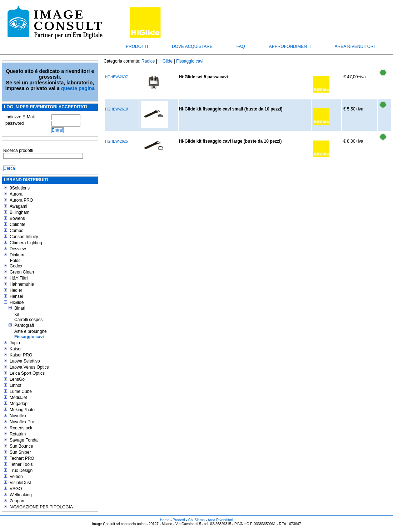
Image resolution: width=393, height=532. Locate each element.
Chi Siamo (196, 520)
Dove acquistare (192, 46)
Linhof (16, 385)
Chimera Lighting (26, 243)
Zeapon (17, 501)
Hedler (16, 290)
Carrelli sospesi (29, 320)
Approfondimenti (290, 46)
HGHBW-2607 (116, 77)
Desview (18, 249)
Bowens (17, 218)
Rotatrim (18, 434)
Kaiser (16, 349)
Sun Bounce (21, 446)
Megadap (19, 404)
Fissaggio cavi (29, 337)
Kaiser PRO (21, 355)
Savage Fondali (24, 440)
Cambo (17, 231)
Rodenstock (21, 428)
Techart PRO (22, 458)
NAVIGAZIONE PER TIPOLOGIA (41, 507)
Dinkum (17, 255)
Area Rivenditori (355, 46)
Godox (16, 266)
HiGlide (17, 302)
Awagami (18, 206)
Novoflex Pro (22, 422)
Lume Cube (21, 391)
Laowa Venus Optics (29, 367)
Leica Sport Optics (27, 373)
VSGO (16, 489)
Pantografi (24, 325)
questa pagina (78, 88)
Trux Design (21, 471)
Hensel (16, 296)
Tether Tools (21, 464)
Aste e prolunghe (31, 331)
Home (165, 520)
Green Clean (22, 272)
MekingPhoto (22, 410)
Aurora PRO (21, 200)
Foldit (15, 261)
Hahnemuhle (22, 284)
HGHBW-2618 (116, 109)
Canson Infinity (24, 237)
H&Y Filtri (19, 278)
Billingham (19, 212)
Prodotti (137, 46)
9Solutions (20, 188)
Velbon (16, 477)
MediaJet (18, 398)
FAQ (241, 46)
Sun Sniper (20, 452)
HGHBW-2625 (116, 141)
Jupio (15, 343)
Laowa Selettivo (25, 361)
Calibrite (18, 225)
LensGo (17, 379)
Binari (20, 308)
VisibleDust (20, 483)
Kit (17, 315)
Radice (148, 61)
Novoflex (18, 416)
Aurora (16, 194)
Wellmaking (21, 495)
